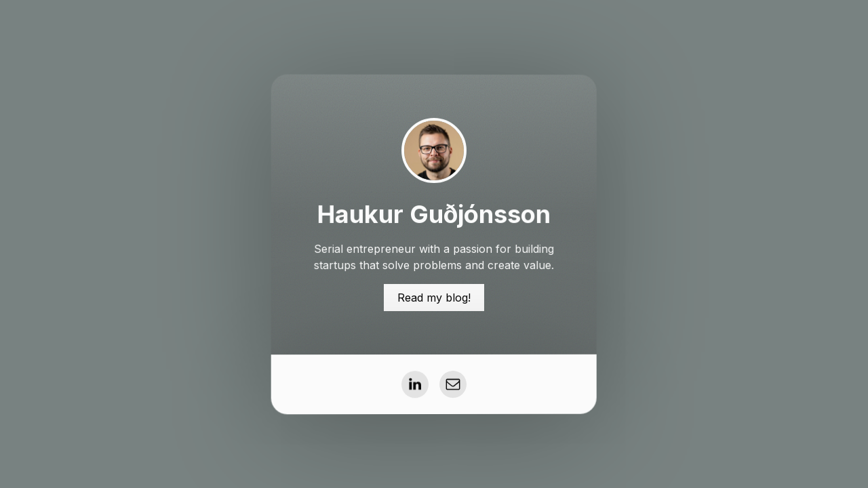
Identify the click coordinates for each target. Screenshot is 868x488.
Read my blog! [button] (434, 297)
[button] (415, 384)
